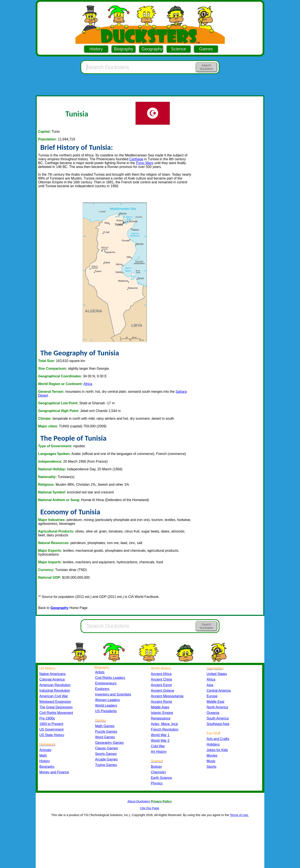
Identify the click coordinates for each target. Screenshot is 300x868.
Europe (212, 696)
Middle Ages (160, 707)
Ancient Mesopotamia (167, 696)
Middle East (215, 702)
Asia (210, 685)
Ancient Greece (162, 691)
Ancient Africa (161, 674)
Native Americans (52, 674)
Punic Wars (145, 163)
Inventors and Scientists (113, 694)
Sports (212, 767)
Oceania (213, 713)
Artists (100, 672)
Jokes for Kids (217, 750)
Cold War (158, 746)
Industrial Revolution (55, 691)
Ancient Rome (161, 702)
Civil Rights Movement (56, 713)
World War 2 (160, 741)
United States (217, 674)
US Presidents (106, 711)
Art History (159, 752)
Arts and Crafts (218, 739)
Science (179, 49)
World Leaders (106, 705)
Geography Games (109, 743)
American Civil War (54, 696)
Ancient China (161, 679)
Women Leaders (107, 700)
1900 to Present (51, 724)
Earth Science (161, 778)
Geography (152, 49)
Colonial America (52, 679)
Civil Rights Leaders (110, 678)
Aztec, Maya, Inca (164, 724)
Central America (219, 691)
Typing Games (106, 765)
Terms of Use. (239, 815)
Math (43, 755)
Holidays (213, 744)
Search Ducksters (206, 67)
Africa (88, 384)
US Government (51, 729)
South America (218, 718)
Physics (157, 783)
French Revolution (165, 729)
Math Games (105, 726)
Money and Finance (54, 772)
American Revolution (55, 685)
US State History (52, 735)
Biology (156, 767)
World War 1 (160, 735)
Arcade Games (106, 759)
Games (206, 49)
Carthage (136, 159)
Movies (212, 755)
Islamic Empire (162, 713)
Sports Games (106, 754)
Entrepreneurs (106, 683)
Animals (45, 750)
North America (217, 707)
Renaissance (161, 718)
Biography (124, 49)
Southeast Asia (218, 724)
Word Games (105, 737)
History (96, 49)
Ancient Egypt (161, 685)
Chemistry (158, 772)
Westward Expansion (55, 702)
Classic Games (106, 748)
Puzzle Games (106, 732)
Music (211, 761)
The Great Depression (56, 707)
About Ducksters (139, 801)
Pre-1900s (47, 718)
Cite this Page (150, 808)
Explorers (102, 689)
